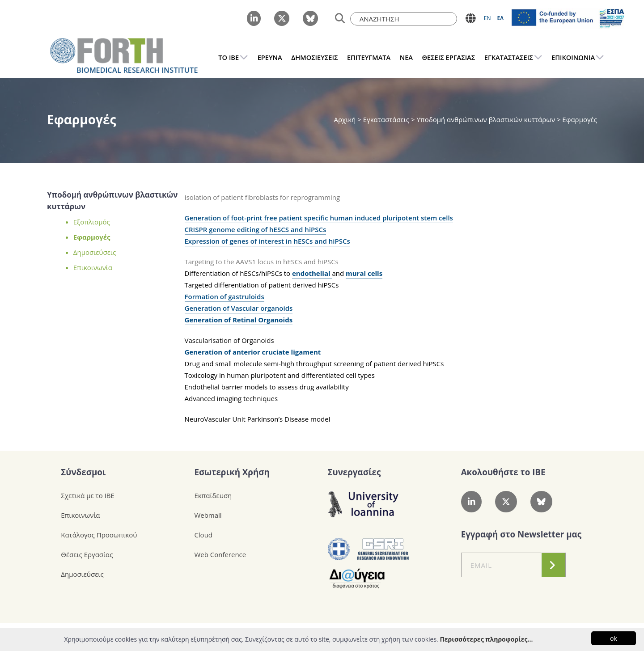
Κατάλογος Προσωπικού (99, 535)
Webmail (208, 515)
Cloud (203, 535)
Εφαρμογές (92, 237)
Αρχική (345, 119)
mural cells (364, 273)
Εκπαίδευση (213, 495)
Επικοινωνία (93, 267)
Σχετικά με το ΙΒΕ (88, 495)
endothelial (312, 273)
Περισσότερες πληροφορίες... (486, 639)
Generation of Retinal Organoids (239, 320)
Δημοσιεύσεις (95, 252)
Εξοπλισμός (92, 222)
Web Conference (220, 554)
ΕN (487, 18)
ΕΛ (500, 18)
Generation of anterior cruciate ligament (253, 352)
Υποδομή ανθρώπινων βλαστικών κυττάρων (486, 119)
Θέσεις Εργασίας (87, 554)
